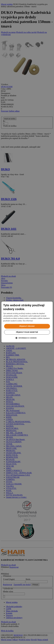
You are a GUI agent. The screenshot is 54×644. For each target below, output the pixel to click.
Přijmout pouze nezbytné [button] (27, 332)
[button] (27, 338)
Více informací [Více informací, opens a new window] (28, 321)
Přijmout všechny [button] (27, 326)
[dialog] (27, 322)
